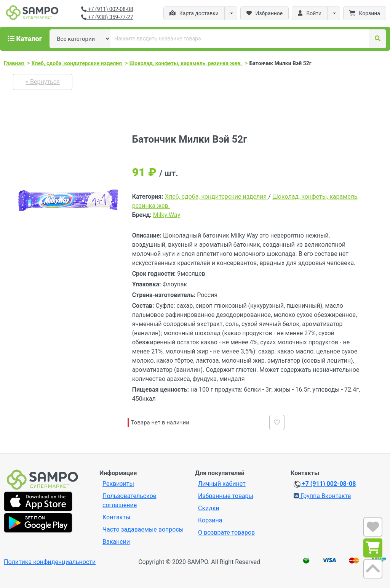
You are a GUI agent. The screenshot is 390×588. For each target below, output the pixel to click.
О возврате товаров (226, 533)
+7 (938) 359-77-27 (107, 17)
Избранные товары (226, 496)
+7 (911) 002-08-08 (107, 9)
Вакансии (116, 542)
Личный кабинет (222, 484)
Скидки (209, 508)
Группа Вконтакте (322, 496)
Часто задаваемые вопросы (143, 529)
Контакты (116, 517)
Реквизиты (118, 484)
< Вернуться (43, 82)
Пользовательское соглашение (129, 500)
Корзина (210, 520)
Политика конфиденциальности (50, 562)
